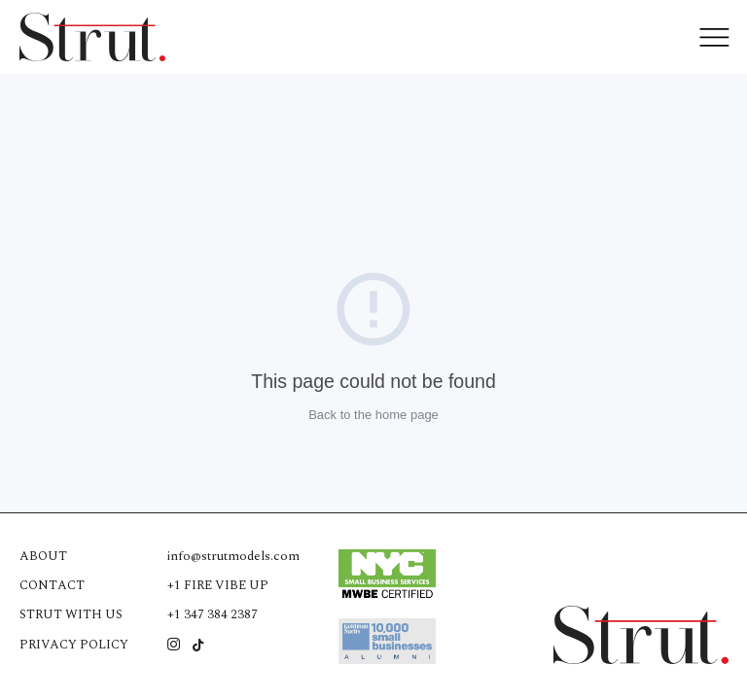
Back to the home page (373, 415)
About (43, 556)
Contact (52, 585)
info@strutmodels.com (233, 556)
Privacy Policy (74, 645)
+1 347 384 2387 (213, 614)
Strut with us (71, 614)
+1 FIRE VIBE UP (218, 585)
